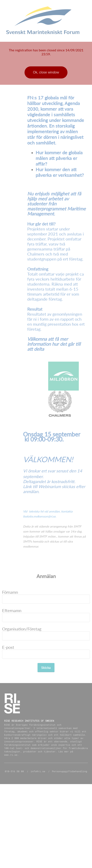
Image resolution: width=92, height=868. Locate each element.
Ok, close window (46, 72)
